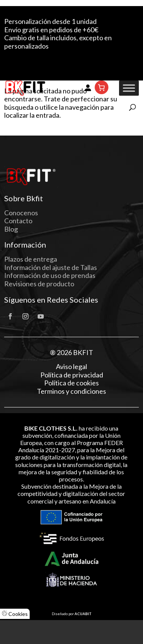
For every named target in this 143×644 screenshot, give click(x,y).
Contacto (18, 221)
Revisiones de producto (39, 284)
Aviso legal (71, 367)
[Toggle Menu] (129, 88)
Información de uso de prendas (50, 275)
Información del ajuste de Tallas (51, 267)
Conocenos (21, 213)
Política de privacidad (72, 375)
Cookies (15, 614)
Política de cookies (71, 383)
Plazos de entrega (31, 259)
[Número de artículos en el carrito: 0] (102, 87)
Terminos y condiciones (71, 391)
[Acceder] (88, 87)
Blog (11, 229)
